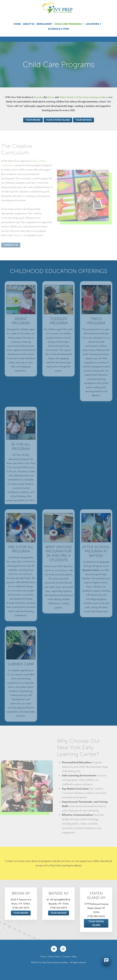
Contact (66, 956)
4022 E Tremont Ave (21, 899)
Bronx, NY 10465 (21, 904)
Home (17, 24)
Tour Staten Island (58, 120)
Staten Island (66, 97)
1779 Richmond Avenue (96, 904)
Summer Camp (21, 668)
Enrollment (44, 24)
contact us (14, 235)
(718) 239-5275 (21, 908)
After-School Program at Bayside (96, 555)
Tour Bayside (84, 120)
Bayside (38, 97)
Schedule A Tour (58, 29)
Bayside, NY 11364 (59, 904)
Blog (74, 956)
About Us (29, 24)
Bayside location (91, 574)
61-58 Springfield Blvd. (59, 899)
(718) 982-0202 (96, 916)
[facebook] (54, 949)
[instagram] (63, 949)
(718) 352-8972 (59, 908)
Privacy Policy (54, 956)
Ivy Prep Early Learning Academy (91, 97)
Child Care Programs (69, 24)
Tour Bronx (33, 120)
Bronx (50, 97)
